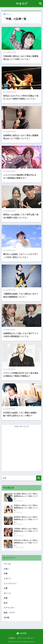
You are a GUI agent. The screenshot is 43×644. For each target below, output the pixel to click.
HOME (21, 633)
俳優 (6, 598)
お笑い (6, 569)
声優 (6, 574)
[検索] (39, 478)
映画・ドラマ (9, 613)
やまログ (22, 3)
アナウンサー (9, 608)
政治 (6, 603)
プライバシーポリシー (26, 638)
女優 (6, 588)
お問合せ (12, 638)
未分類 (6, 618)
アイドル (7, 564)
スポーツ (7, 579)
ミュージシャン (10, 583)
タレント (7, 593)
